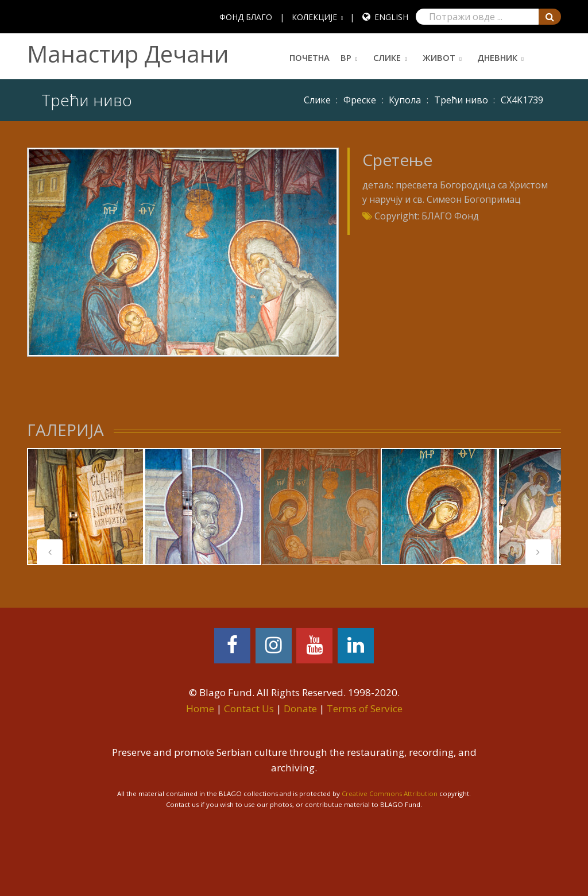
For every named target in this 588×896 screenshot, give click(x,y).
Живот (439, 57)
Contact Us (249, 708)
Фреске (360, 100)
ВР (346, 57)
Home (200, 708)
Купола (405, 100)
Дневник (497, 57)
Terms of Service (365, 708)
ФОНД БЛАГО (246, 17)
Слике (387, 57)
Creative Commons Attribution (390, 793)
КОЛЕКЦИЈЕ (314, 17)
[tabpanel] (86, 507)
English (391, 17)
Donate (300, 708)
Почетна (310, 57)
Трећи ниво (461, 100)
